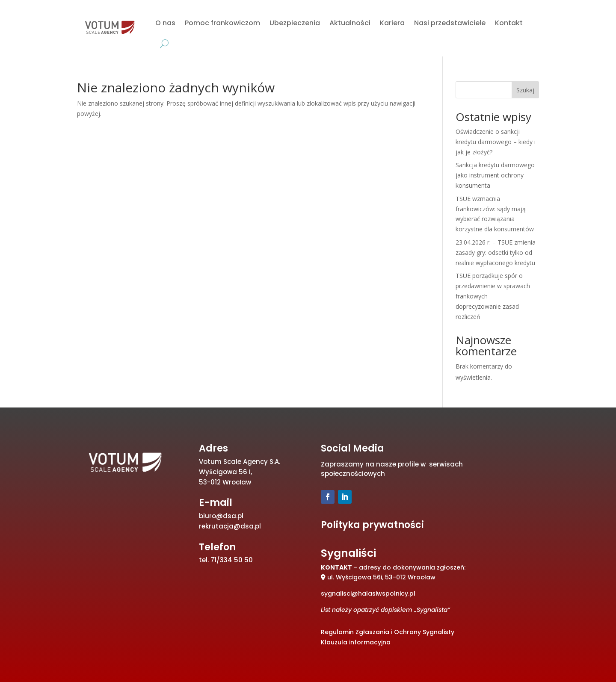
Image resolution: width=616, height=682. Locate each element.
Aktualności (350, 23)
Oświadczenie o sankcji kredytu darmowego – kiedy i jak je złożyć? (496, 142)
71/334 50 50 (232, 560)
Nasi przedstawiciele (450, 23)
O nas (165, 23)
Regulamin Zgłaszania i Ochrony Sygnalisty (388, 632)
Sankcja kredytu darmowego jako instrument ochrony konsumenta (495, 175)
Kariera (392, 23)
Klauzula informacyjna (356, 642)
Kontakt (509, 23)
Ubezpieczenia (295, 23)
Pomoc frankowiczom (222, 23)
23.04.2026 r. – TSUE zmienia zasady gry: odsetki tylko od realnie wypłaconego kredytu (496, 252)
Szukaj (525, 90)
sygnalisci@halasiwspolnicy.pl (368, 593)
